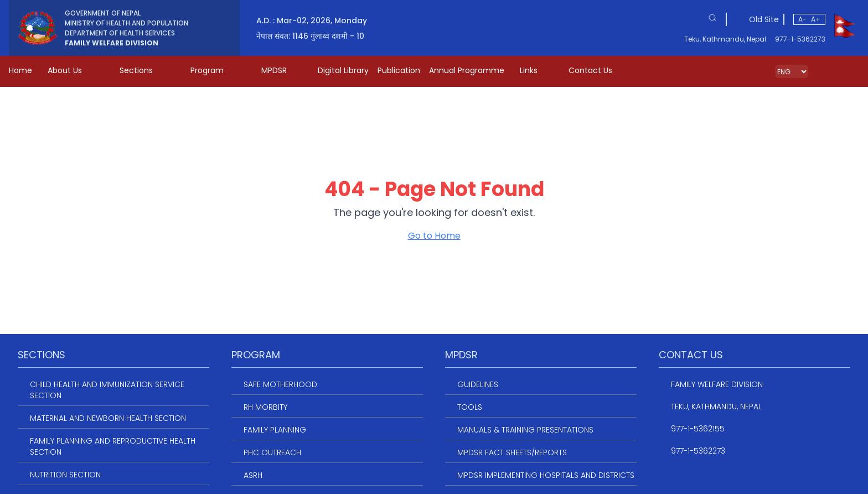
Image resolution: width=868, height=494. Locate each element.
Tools (470, 407)
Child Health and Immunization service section (107, 390)
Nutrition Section (65, 475)
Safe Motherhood (280, 384)
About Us (73, 70)
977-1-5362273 (800, 39)
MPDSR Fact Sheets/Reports (512, 452)
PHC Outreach (272, 452)
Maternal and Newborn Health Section (108, 418)
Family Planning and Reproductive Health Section (113, 446)
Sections (144, 70)
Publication (399, 70)
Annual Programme (467, 70)
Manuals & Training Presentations (525, 430)
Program (215, 70)
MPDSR (282, 70)
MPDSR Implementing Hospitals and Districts (546, 475)
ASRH (253, 475)
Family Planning (275, 430)
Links (536, 70)
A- (802, 19)
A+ (816, 19)
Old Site (764, 19)
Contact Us (590, 70)
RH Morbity (265, 407)
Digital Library (343, 70)
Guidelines (478, 384)
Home (20, 70)
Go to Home (434, 236)
